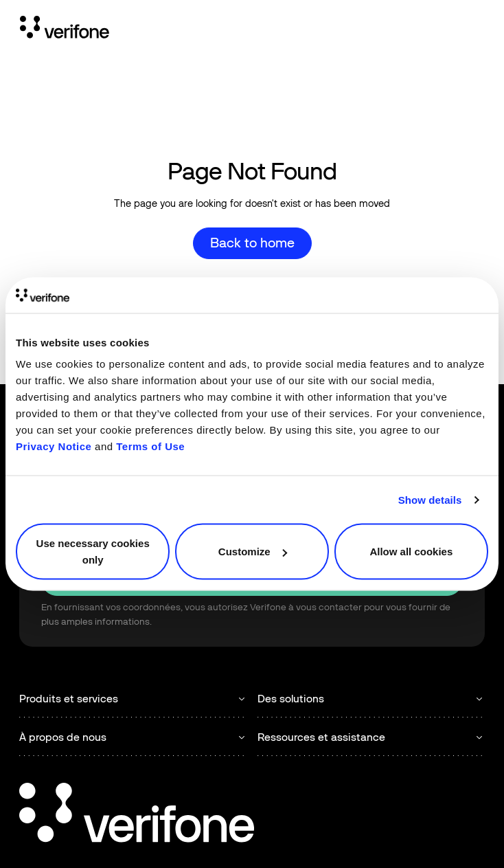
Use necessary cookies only (93, 552)
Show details (430, 499)
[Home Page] (65, 30)
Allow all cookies (411, 552)
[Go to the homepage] (137, 815)
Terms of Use (150, 446)
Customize (253, 552)
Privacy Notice (54, 446)
